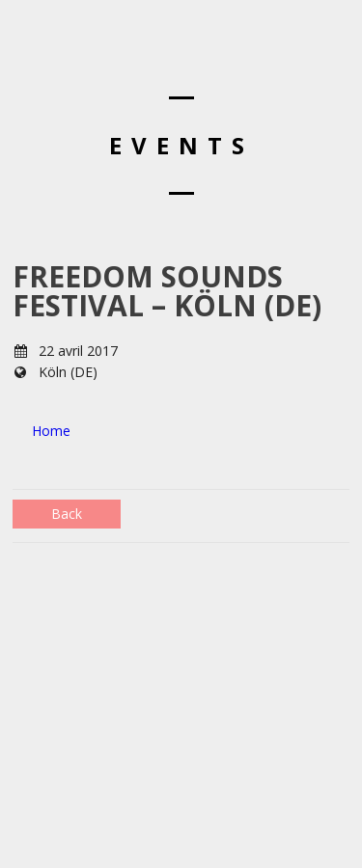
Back (67, 514)
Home (51, 431)
